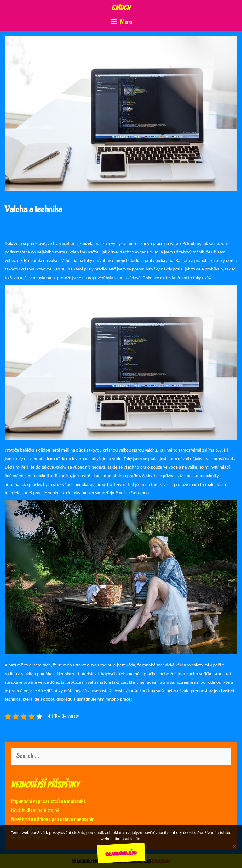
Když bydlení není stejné (35, 810)
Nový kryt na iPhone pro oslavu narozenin (53, 819)
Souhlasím (121, 853)
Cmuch (121, 8)
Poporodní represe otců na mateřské (48, 801)
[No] (234, 846)
